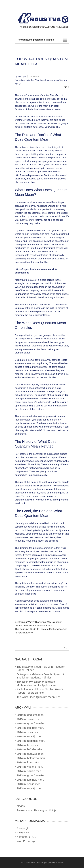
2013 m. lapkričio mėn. (30, 780)
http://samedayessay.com (29, 175)
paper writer (61, 395)
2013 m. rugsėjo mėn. (30, 788)
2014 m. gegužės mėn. (31, 754)
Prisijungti (23, 828)
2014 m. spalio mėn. (29, 732)
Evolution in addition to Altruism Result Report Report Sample (40, 691)
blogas (21, 806)
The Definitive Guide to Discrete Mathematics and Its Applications (41, 631)
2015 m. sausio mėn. (29, 719)
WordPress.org (26, 841)
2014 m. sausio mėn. (29, 771)
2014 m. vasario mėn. (30, 767)
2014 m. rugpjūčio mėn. (31, 741)
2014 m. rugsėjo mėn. (30, 736)
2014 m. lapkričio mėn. (30, 728)
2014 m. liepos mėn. (29, 745)
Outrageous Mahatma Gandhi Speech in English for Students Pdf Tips (41, 676)
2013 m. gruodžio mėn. (31, 775)
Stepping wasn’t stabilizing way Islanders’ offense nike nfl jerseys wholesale (38, 624)
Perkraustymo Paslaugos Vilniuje (36, 810)
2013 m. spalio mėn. (29, 784)
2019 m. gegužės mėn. (31, 715)
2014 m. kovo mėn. (28, 762)
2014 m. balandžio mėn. (31, 758)
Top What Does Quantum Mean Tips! (39, 697)
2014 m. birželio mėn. (30, 749)
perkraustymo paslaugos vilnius (50, 862)
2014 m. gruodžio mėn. (31, 723)
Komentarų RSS (26, 837)
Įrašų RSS (23, 832)
